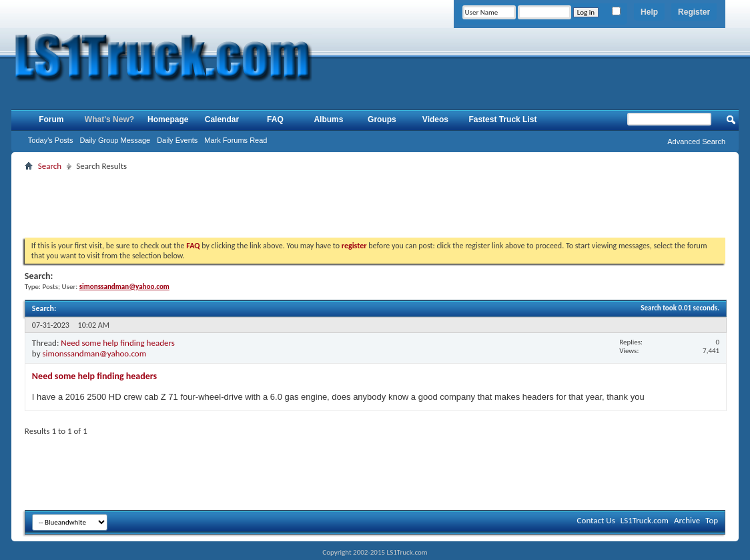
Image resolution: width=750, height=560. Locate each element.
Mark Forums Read (236, 140)
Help (649, 12)
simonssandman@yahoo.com (94, 353)
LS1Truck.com (645, 520)
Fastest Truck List (502, 119)
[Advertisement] (375, 204)
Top (712, 520)
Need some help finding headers (118, 343)
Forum (51, 119)
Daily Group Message (115, 140)
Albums (328, 119)
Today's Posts (51, 140)
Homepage (168, 119)
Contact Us (596, 520)
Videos (435, 119)
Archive (687, 520)
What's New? (109, 119)
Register (694, 12)
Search (50, 166)
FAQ (275, 119)
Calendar (222, 119)
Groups (382, 119)
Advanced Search (696, 142)
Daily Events (177, 140)
